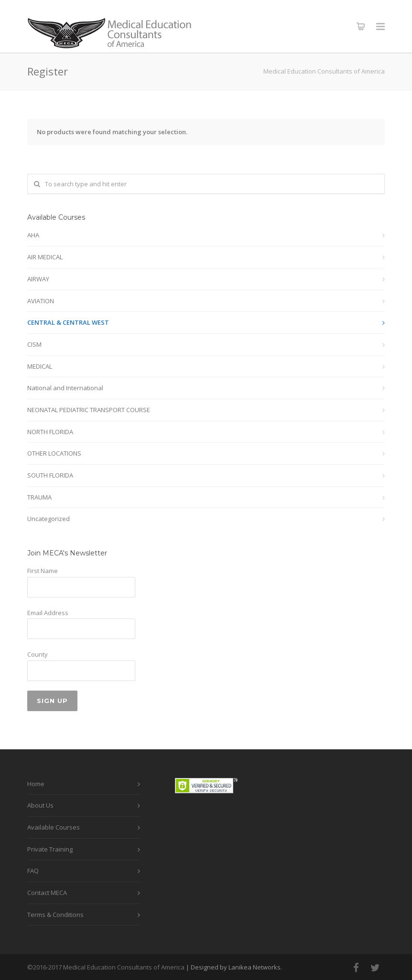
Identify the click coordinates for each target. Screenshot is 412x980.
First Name (43, 571)
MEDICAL (40, 366)
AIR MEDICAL (45, 257)
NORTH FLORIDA (50, 432)
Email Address (48, 613)
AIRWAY (38, 279)
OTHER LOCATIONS (54, 453)
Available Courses (54, 827)
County (38, 654)
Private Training (50, 849)
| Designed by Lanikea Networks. (234, 967)
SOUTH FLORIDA (50, 475)
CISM (34, 344)
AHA (33, 235)
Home (36, 784)
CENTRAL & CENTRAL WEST (68, 322)
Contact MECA (47, 893)
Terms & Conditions (55, 915)
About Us (40, 805)
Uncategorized (49, 519)
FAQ (33, 871)
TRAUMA (39, 497)
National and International (65, 388)
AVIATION (41, 301)
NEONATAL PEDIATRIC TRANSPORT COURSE (89, 410)
